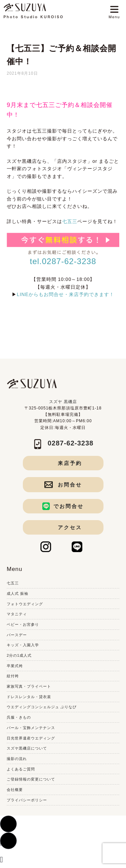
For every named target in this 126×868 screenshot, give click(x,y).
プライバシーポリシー (27, 800)
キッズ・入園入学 (23, 645)
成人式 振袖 (17, 593)
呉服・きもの (19, 717)
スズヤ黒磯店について (27, 748)
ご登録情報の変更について (31, 779)
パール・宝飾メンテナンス (31, 728)
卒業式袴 (15, 666)
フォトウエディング (25, 604)
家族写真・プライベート (29, 686)
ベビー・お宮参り (23, 624)
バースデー (17, 635)
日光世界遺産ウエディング (31, 738)
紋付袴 (13, 676)
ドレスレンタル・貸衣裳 (29, 697)
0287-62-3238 (71, 443)
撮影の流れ (17, 759)
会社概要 (15, 790)
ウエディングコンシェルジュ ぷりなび (42, 707)
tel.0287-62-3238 (63, 261)
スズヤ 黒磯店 (63, 402)
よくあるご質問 (21, 769)
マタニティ (17, 614)
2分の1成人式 (19, 655)
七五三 (70, 221)
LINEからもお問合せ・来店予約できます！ (66, 294)
